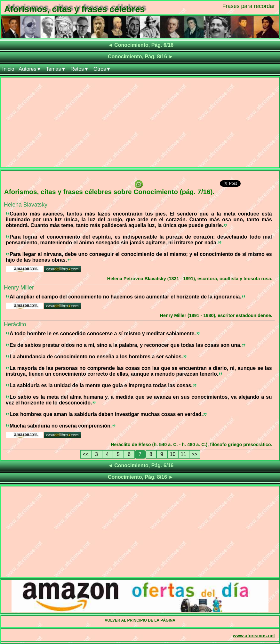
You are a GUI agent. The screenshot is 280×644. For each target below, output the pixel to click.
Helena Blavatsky (26, 205)
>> (194, 454)
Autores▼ (30, 69)
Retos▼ (80, 69)
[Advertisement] (140, 122)
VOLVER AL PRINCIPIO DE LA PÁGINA (140, 620)
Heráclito (15, 324)
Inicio (8, 69)
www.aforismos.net (254, 636)
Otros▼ (102, 69)
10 (173, 454)
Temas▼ (56, 69)
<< (86, 454)
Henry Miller (19, 288)
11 (184, 454)
